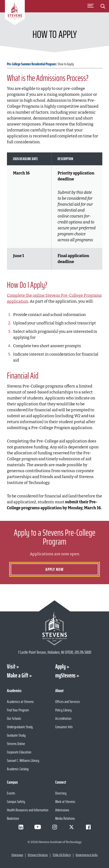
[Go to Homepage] (15, 13)
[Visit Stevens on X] (71, 827)
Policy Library (63, 710)
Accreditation (63, 718)
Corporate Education (19, 752)
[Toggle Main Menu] (90, 6)
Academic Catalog (18, 769)
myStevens (65, 675)
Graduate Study (16, 735)
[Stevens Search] (103, 6)
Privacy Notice (38, 855)
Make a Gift (18, 675)
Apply (60, 667)
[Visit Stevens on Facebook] (88, 827)
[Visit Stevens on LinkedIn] (21, 827)
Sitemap (17, 855)
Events (11, 793)
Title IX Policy (62, 855)
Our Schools (14, 718)
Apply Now (54, 569)
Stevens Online (16, 744)
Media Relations (65, 818)
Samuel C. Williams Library (23, 760)
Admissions (62, 810)
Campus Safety (16, 802)
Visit (11, 667)
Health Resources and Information (28, 810)
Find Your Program (18, 710)
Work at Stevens (65, 802)
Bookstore (13, 818)
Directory (61, 793)
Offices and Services (68, 702)
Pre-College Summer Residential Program (31, 64)
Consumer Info (64, 727)
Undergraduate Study (20, 727)
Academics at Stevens (20, 702)
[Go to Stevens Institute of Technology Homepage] (55, 628)
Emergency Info (87, 855)
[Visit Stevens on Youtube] (38, 827)
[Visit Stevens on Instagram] (54, 827)
